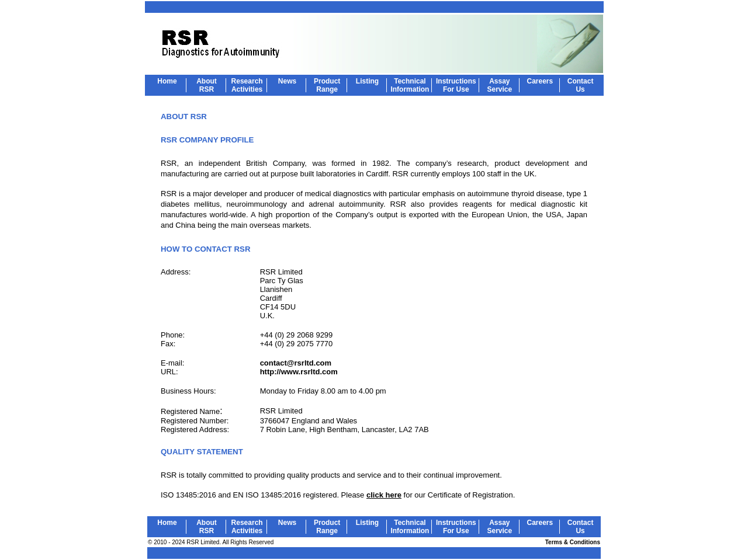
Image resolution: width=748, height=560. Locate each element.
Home (167, 81)
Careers (540, 81)
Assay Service (499, 85)
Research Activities (247, 85)
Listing (367, 81)
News (287, 81)
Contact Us (581, 85)
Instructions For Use (456, 85)
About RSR (207, 85)
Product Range (327, 85)
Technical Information (410, 85)
